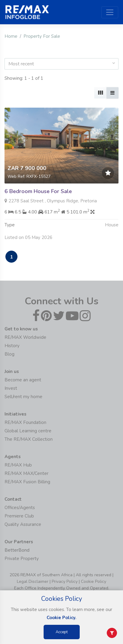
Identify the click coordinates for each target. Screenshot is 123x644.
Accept (62, 632)
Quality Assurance (23, 524)
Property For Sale (42, 36)
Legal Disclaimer (33, 581)
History (12, 346)
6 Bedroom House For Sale (38, 191)
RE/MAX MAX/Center (26, 473)
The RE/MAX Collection (29, 439)
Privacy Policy (65, 581)
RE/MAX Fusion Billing (27, 482)
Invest (11, 388)
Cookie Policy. (61, 618)
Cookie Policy (94, 581)
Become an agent (23, 380)
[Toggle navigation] (110, 12)
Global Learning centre (28, 431)
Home (11, 36)
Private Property (22, 559)
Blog (9, 354)
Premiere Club (19, 516)
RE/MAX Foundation (25, 422)
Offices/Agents (20, 508)
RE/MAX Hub (18, 465)
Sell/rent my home (23, 397)
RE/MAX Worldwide (25, 337)
